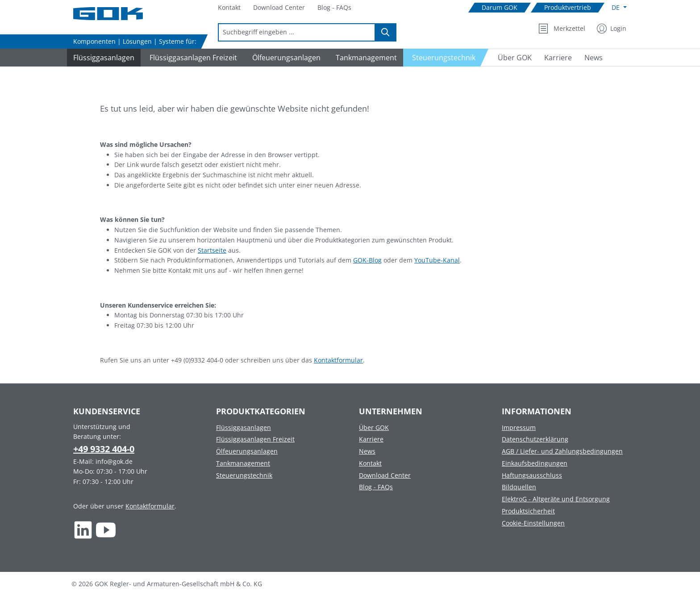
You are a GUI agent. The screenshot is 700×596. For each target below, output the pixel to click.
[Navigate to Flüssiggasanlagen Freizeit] (192, 58)
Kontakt (370, 463)
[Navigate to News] (594, 58)
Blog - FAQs (376, 487)
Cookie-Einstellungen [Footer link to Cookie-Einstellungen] (533, 523)
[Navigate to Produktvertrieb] (568, 8)
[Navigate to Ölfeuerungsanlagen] (285, 58)
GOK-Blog (367, 260)
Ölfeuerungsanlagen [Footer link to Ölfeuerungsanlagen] (247, 451)
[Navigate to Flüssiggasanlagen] (102, 58)
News (367, 451)
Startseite (212, 250)
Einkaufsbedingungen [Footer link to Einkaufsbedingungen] (535, 463)
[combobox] (297, 32)
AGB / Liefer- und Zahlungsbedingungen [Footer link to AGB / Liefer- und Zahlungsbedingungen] (562, 451)
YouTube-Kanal (437, 260)
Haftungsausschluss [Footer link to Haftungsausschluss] (532, 475)
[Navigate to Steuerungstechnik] (446, 58)
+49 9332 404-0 (104, 449)
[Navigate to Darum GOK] (500, 8)
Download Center (385, 475)
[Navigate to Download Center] (279, 8)
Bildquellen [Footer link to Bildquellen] (519, 487)
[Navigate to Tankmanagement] (365, 58)
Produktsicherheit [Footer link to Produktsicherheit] (528, 511)
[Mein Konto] (612, 29)
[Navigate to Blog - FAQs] (334, 8)
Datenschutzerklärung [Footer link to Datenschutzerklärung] (535, 439)
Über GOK (374, 427)
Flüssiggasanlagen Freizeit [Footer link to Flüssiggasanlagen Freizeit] (255, 439)
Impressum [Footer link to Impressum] (519, 427)
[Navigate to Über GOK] (511, 58)
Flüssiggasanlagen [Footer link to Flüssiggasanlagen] (244, 427)
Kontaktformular (338, 360)
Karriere (371, 439)
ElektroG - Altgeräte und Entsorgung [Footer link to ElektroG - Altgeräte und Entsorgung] (556, 499)
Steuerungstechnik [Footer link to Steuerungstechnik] (244, 475)
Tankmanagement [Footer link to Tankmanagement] (243, 463)
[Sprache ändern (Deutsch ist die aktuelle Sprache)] (619, 8)
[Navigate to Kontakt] (229, 8)
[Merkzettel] (562, 29)
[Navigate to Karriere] (558, 58)
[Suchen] (386, 32)
